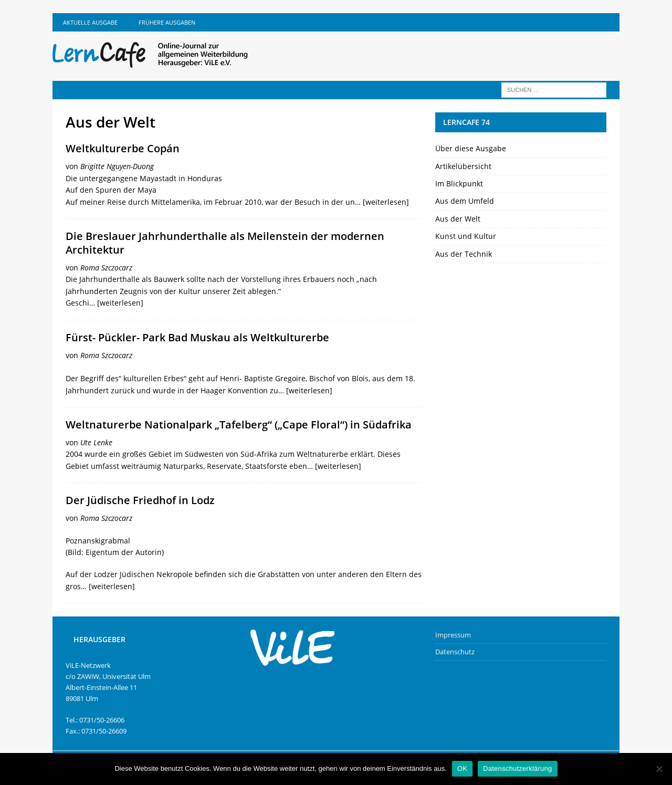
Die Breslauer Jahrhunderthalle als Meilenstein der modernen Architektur (225, 243)
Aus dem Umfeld (465, 201)
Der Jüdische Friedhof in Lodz (140, 500)
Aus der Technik (464, 254)
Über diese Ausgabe (471, 148)
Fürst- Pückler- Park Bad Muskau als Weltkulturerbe (197, 337)
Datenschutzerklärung (517, 768)
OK (462, 768)
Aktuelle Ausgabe (90, 22)
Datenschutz (455, 652)
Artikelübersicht (463, 166)
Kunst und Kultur (466, 236)
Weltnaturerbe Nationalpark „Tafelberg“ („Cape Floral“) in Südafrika (239, 425)
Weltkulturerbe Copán (123, 148)
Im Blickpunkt (459, 184)
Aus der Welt (458, 219)
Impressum (453, 635)
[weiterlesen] (386, 202)
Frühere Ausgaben (167, 22)
